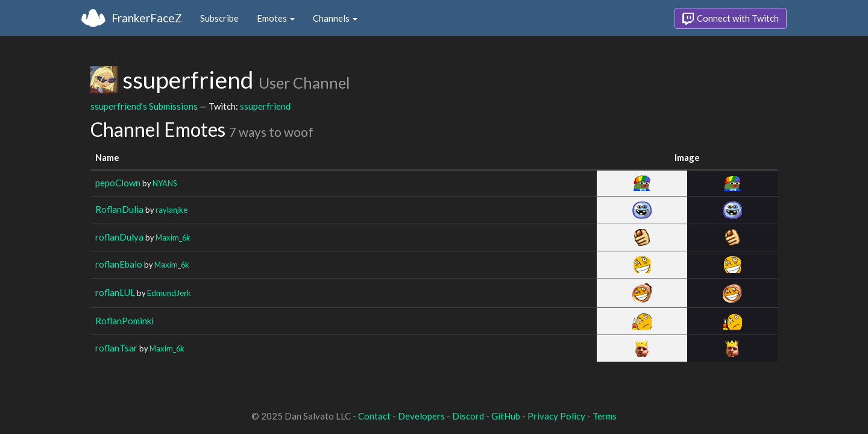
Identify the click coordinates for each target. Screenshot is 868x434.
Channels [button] (335, 18)
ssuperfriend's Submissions (144, 106)
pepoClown (118, 183)
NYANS (165, 183)
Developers (421, 416)
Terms (605, 416)
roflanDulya (119, 237)
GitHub (506, 416)
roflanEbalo (119, 264)
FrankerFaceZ (147, 18)
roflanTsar (116, 348)
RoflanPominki (124, 321)
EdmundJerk (169, 293)
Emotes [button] (276, 18)
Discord (468, 416)
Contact (374, 416)
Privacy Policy (556, 416)
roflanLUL (115, 292)
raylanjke (171, 210)
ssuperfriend (265, 106)
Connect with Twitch (731, 19)
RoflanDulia (119, 209)
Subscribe (219, 18)
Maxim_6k (173, 237)
